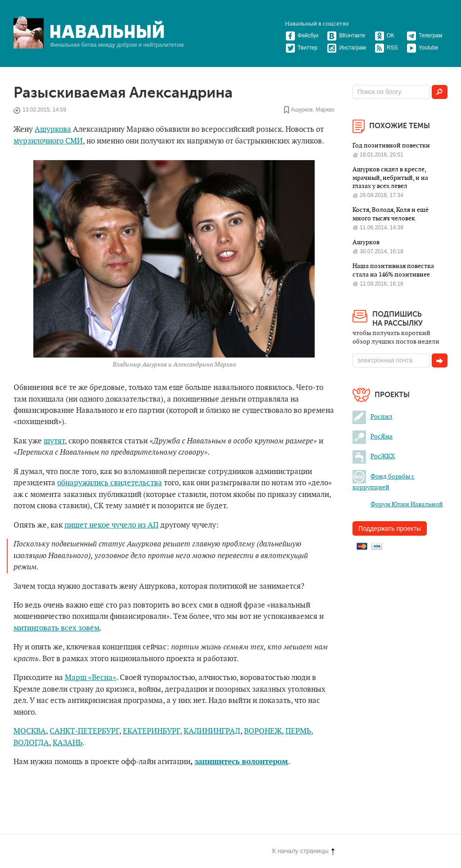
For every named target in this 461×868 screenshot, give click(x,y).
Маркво (325, 110)
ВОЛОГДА (31, 743)
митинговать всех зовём (56, 628)
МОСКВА (30, 731)
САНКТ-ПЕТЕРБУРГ (84, 731)
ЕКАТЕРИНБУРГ (151, 731)
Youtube (423, 48)
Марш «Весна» (90, 678)
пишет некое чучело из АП (111, 525)
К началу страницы (303, 851)
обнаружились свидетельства (110, 483)
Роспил (373, 417)
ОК (384, 36)
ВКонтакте (346, 36)
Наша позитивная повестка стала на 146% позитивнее (393, 270)
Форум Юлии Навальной (398, 504)
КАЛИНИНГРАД (212, 731)
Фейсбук (302, 36)
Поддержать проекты (390, 528)
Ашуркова (53, 130)
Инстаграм (346, 48)
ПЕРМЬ (298, 731)
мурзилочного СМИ (48, 141)
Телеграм (425, 36)
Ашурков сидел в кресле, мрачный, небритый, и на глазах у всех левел (390, 178)
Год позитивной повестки (391, 145)
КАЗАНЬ (68, 743)
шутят (54, 441)
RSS (386, 48)
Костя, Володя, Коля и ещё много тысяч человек (391, 214)
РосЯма (373, 436)
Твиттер (301, 48)
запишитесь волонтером (241, 762)
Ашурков (302, 110)
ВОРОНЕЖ (263, 731)
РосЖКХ (374, 456)
